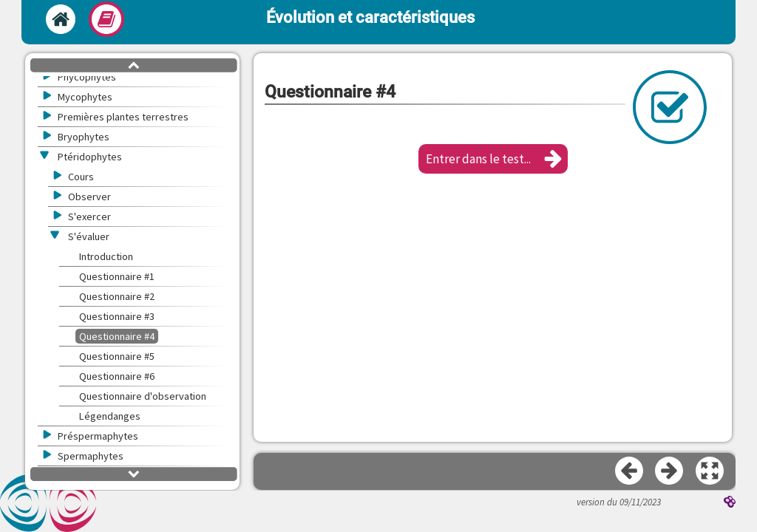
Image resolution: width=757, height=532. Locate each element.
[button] (493, 159)
